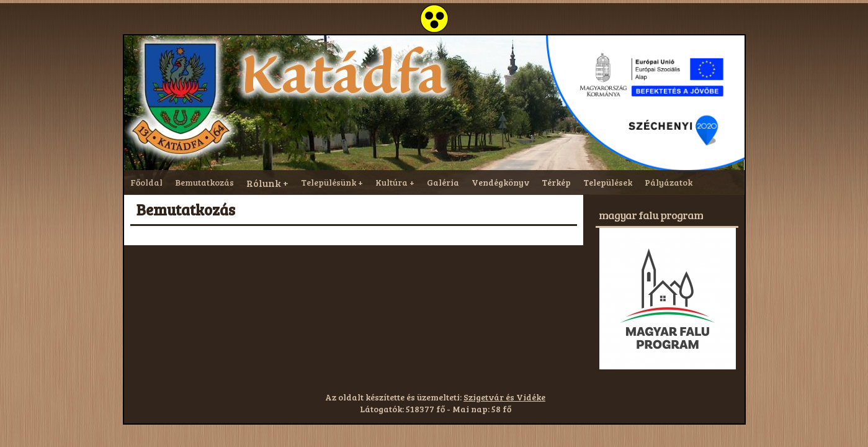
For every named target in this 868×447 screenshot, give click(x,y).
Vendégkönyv (500, 182)
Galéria (443, 182)
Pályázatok (669, 182)
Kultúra (391, 182)
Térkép (556, 182)
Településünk (329, 182)
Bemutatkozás (204, 182)
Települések (608, 182)
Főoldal (146, 182)
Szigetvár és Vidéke (504, 397)
